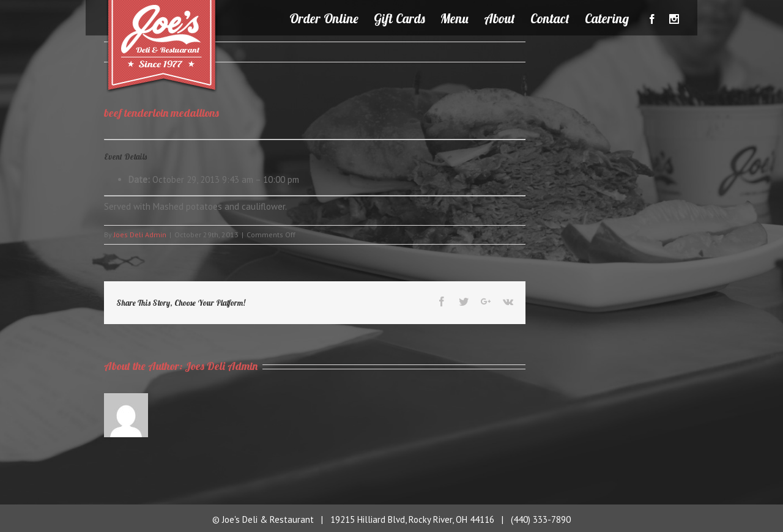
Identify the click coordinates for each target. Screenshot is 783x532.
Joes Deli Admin (140, 235)
